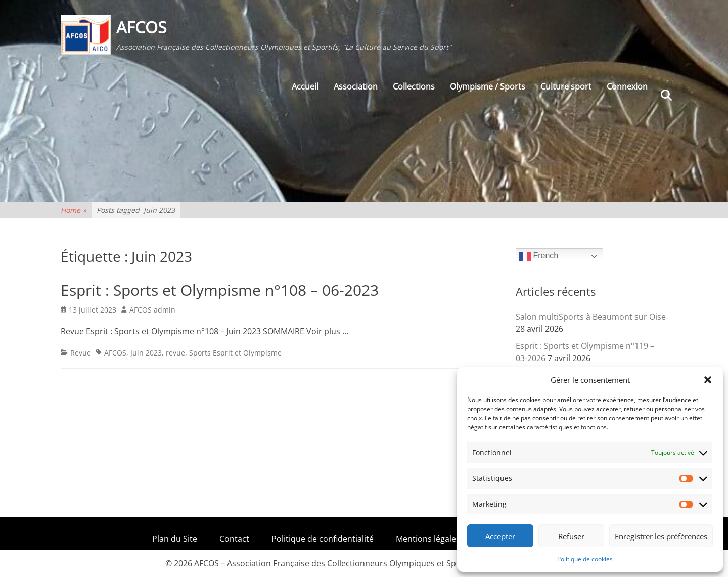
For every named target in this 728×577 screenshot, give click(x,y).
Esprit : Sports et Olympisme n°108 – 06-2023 (220, 290)
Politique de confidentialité (323, 539)
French (538, 256)
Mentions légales (428, 539)
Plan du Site (175, 539)
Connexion (627, 86)
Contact (234, 539)
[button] (708, 380)
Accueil (305, 86)
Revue (81, 353)
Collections (414, 86)
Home (74, 210)
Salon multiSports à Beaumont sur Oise (591, 317)
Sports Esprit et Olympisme (235, 353)
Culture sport (566, 86)
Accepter (500, 536)
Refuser (571, 536)
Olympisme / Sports (488, 86)
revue (175, 353)
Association (356, 86)
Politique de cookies (585, 559)
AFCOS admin (152, 310)
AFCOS (142, 27)
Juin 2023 (146, 353)
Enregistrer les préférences (661, 536)
